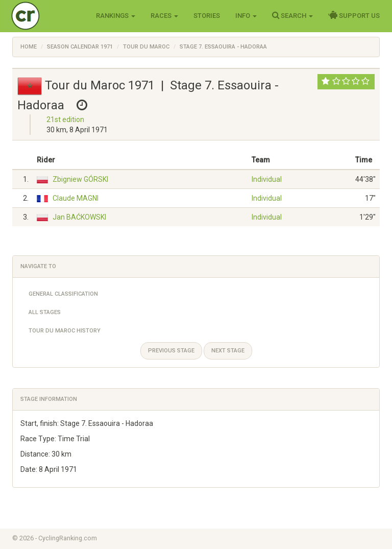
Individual (267, 179)
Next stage (228, 351)
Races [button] (164, 16)
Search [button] (292, 15)
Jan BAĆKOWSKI (79, 217)
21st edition (65, 120)
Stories (207, 16)
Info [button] (246, 16)
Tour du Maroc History (65, 331)
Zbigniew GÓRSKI (80, 179)
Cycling (47, 15)
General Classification (63, 294)
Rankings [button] (116, 16)
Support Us (354, 15)
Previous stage (171, 351)
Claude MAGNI (76, 198)
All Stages (45, 312)
